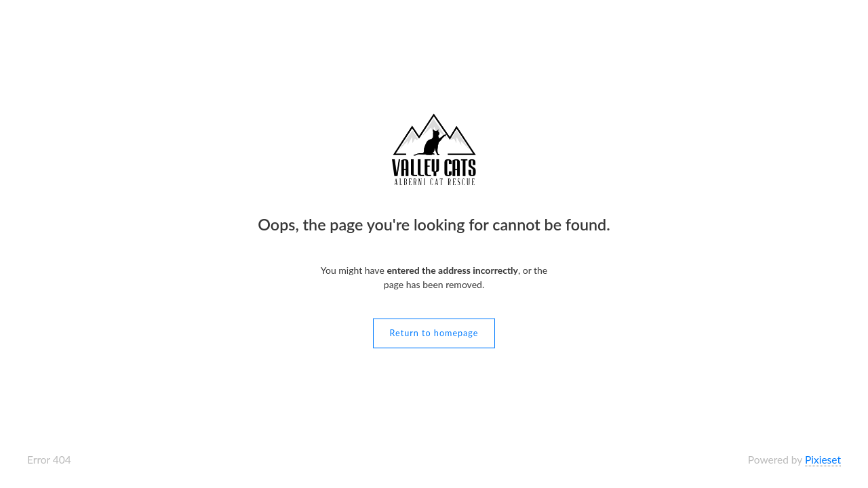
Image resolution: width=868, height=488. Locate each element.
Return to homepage (434, 332)
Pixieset (823, 460)
